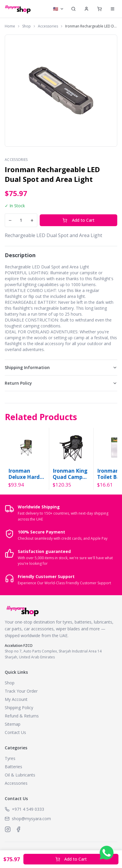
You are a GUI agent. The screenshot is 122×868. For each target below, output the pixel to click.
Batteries (13, 767)
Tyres (10, 758)
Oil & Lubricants (20, 775)
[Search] (73, 9)
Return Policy (61, 383)
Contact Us (15, 732)
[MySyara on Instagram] (8, 829)
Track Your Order (21, 691)
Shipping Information (61, 367)
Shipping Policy (19, 708)
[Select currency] (58, 9)
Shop (27, 26)
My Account (16, 699)
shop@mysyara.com (31, 819)
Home (10, 26)
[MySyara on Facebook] (18, 829)
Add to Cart (78, 220)
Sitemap (13, 724)
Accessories (48, 26)
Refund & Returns (22, 716)
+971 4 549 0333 (28, 809)
